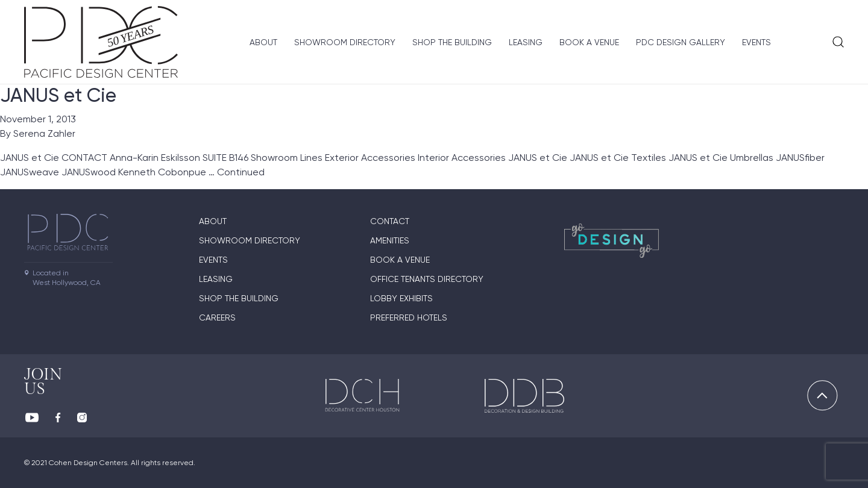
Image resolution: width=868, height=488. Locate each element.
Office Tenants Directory (427, 279)
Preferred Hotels (409, 318)
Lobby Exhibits (401, 298)
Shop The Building (452, 42)
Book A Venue (589, 42)
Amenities (390, 240)
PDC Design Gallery (681, 42)
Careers (217, 318)
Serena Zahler (44, 133)
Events (756, 42)
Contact (390, 221)
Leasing (526, 42)
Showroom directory (345, 42)
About (263, 42)
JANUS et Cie (58, 95)
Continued (241, 172)
